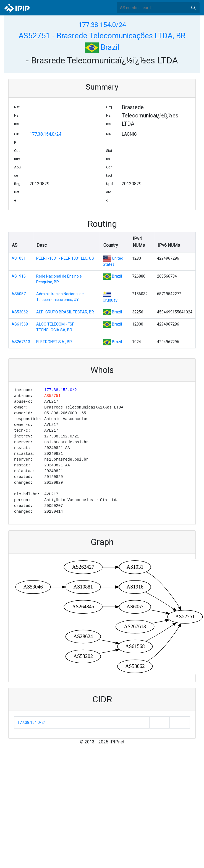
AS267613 (21, 342)
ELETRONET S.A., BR (54, 342)
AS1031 (19, 258)
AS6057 (19, 294)
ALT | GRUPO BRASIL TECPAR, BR (65, 312)
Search (193, 8)
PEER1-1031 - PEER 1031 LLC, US (65, 258)
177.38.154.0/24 (102, 25)
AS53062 (20, 312)
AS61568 (20, 324)
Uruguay (110, 300)
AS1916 (19, 276)
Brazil (102, 47)
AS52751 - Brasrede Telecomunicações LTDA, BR (102, 36)
